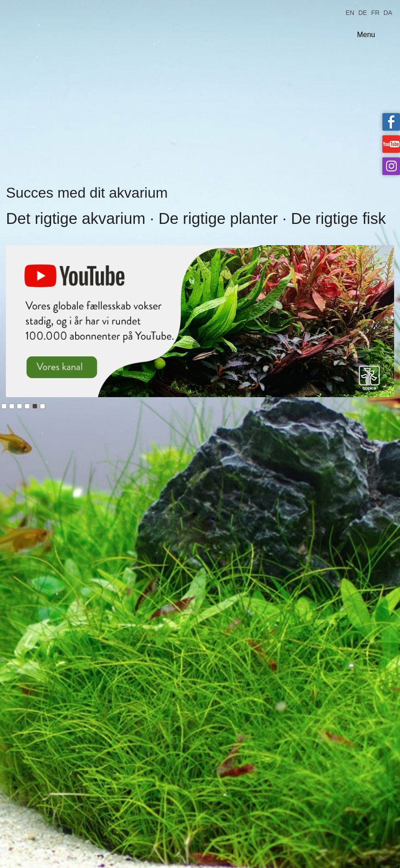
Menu (366, 35)
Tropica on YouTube (391, 144)
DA (388, 12)
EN (350, 12)
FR (375, 12)
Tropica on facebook (391, 122)
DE (363, 12)
